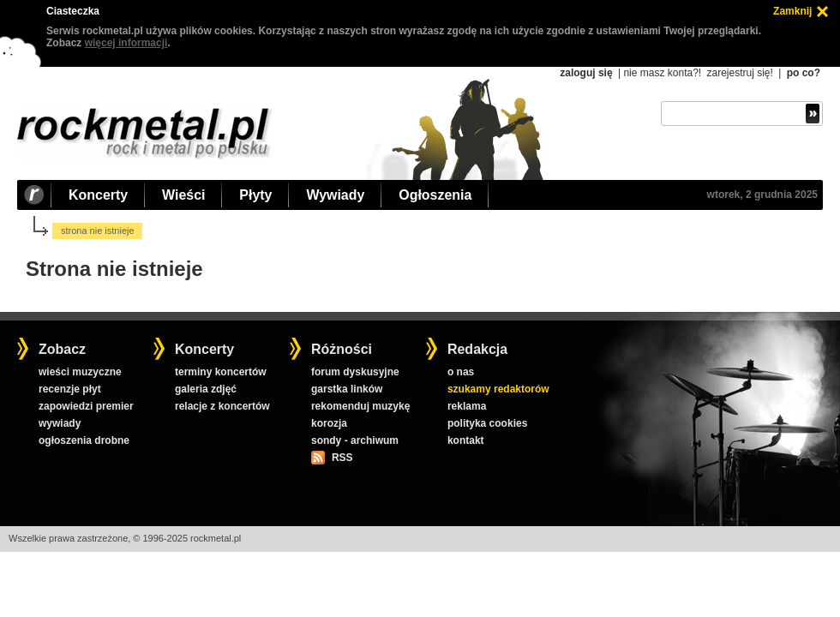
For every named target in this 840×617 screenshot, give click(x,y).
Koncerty (98, 195)
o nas (461, 372)
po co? (804, 73)
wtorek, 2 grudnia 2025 (762, 195)
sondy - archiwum (355, 440)
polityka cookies (487, 423)
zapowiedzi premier (86, 406)
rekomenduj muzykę (360, 406)
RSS (342, 458)
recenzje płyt (70, 389)
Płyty (255, 195)
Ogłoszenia (435, 195)
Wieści (183, 195)
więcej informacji (126, 43)
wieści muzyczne (80, 372)
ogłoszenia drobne (84, 440)
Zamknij (792, 11)
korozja (329, 423)
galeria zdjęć (206, 389)
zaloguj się (586, 73)
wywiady (60, 423)
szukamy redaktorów (498, 389)
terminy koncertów (221, 372)
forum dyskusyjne (355, 372)
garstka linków (347, 389)
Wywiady (335, 195)
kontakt (466, 440)
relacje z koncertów (222, 406)
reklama (467, 406)
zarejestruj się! (739, 73)
